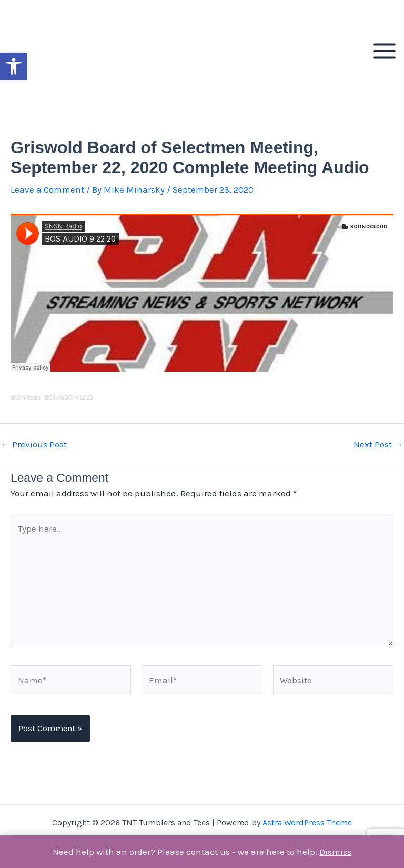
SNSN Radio (26, 398)
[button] (14, 66)
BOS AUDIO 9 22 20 (69, 398)
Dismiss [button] (335, 852)
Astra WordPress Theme (307, 822)
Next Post (378, 445)
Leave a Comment (47, 189)
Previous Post (34, 445)
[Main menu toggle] (385, 51)
